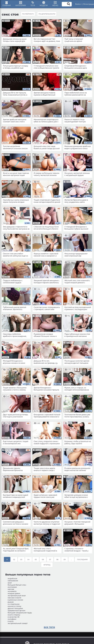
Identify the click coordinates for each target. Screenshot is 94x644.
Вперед (47, 565)
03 (21, 559)
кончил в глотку (14, 606)
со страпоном (14, 604)
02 (14, 559)
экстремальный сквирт (18, 623)
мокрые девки (14, 593)
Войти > (79, 4)
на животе (12, 591)
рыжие (11, 602)
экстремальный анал (17, 596)
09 (65, 559)
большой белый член (17, 585)
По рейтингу (28, 14)
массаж (11, 589)
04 (28, 559)
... (71, 559)
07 (50, 559)
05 (36, 559)
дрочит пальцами (15, 608)
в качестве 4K (14, 617)
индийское (12, 579)
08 (57, 559)
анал (10, 583)
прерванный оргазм (16, 611)
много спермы (14, 615)
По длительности (47, 14)
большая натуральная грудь (20, 613)
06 (43, 559)
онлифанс (12, 619)
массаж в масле (14, 598)
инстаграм (12, 587)
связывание (13, 581)
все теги (49, 627)
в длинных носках (15, 600)
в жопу (11, 621)
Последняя (82, 559)
